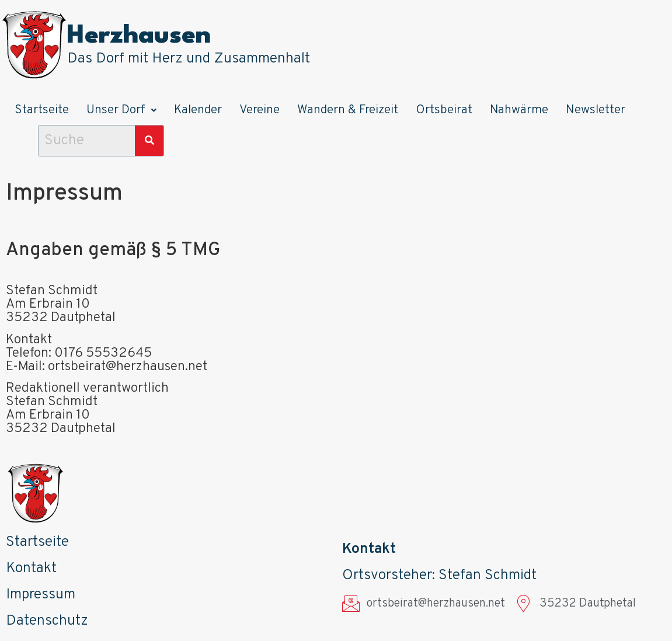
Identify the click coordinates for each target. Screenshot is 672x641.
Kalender (198, 110)
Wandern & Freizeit (348, 110)
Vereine (260, 110)
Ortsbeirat (444, 110)
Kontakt (31, 569)
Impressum (41, 595)
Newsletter (596, 110)
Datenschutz (47, 621)
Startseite (42, 110)
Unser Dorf (121, 110)
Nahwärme (519, 110)
